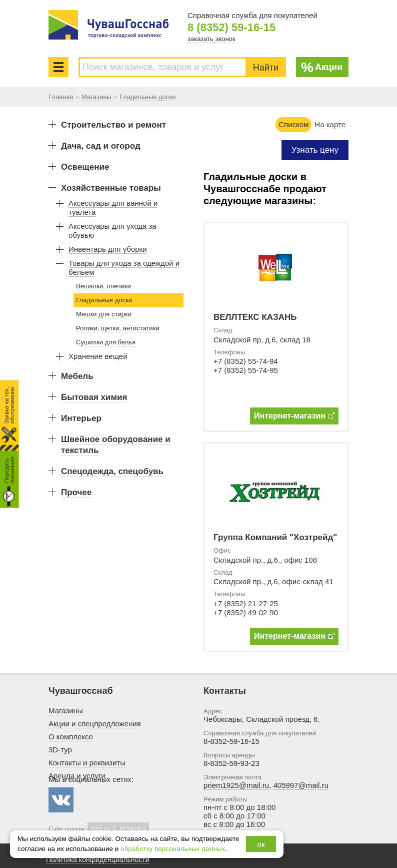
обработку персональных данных (173, 849)
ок (261, 844)
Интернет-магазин (294, 416)
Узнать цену (315, 150)
